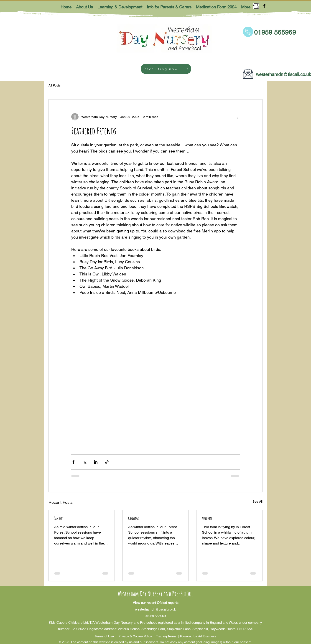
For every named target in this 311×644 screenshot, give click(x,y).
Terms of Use (104, 636)
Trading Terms (166, 636)
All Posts (55, 85)
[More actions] (237, 117)
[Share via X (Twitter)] (85, 462)
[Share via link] (107, 462)
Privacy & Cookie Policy (135, 636)
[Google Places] (256, 6)
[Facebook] (264, 6)
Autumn (207, 518)
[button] (84, 7)
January (59, 518)
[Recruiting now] (166, 69)
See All (257, 501)
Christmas (134, 518)
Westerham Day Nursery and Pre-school (155, 594)
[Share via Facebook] (73, 462)
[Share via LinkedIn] (96, 462)
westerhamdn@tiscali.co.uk (283, 74)
